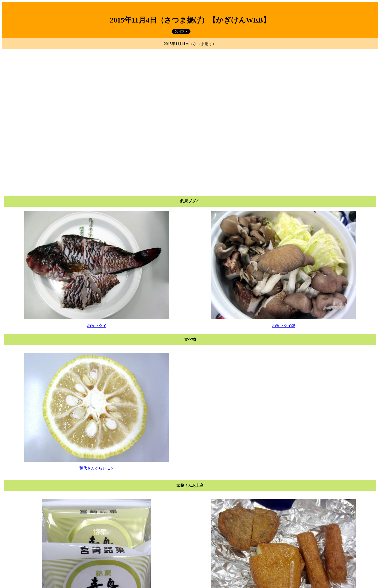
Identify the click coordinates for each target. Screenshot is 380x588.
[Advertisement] (190, 85)
